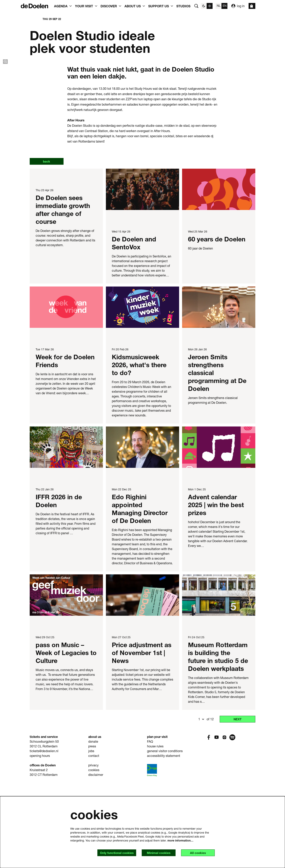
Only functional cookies (114, 853)
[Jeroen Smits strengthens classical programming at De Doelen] (219, 390)
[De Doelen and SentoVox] (142, 272)
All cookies (197, 853)
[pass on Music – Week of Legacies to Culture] (66, 678)
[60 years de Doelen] (219, 272)
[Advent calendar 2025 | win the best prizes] (219, 530)
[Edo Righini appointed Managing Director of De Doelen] (142, 530)
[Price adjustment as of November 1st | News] (142, 678)
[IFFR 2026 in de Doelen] (66, 530)
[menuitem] (183, 6)
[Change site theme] (207, 6)
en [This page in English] (225, 6)
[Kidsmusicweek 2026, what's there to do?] (142, 390)
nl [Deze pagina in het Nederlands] (219, 6)
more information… (180, 840)
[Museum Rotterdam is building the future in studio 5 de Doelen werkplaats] (219, 678)
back (47, 244)
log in (238, 6)
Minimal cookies (157, 853)
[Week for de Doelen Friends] (66, 390)
